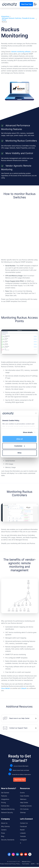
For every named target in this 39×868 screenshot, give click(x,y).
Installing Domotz (26, 806)
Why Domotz (5, 826)
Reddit (22, 830)
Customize (20, 446)
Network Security (7, 812)
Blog (3, 836)
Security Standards (8, 840)
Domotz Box (5, 806)
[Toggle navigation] (35, 4)
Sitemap (23, 812)
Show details (28, 432)
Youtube (23, 836)
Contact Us (24, 823)
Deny (19, 453)
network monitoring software (21, 52)
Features (4, 796)
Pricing (3, 802)
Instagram (23, 840)
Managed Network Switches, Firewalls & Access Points (18, 19)
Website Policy (26, 862)
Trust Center (25, 864)
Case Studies (25, 796)
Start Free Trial (26, 4)
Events (22, 793)
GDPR (33, 864)
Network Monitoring (8, 809)
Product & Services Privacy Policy (10, 864)
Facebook (23, 826)
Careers (4, 830)
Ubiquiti (24, 688)
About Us (4, 823)
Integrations (5, 16)
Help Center (24, 802)
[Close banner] (36, 413)
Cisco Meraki (6, 688)
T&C (38, 864)
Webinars (23, 799)
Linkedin (23, 833)
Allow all (19, 439)
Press (3, 833)
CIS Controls (24, 809)
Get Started (5, 793)
